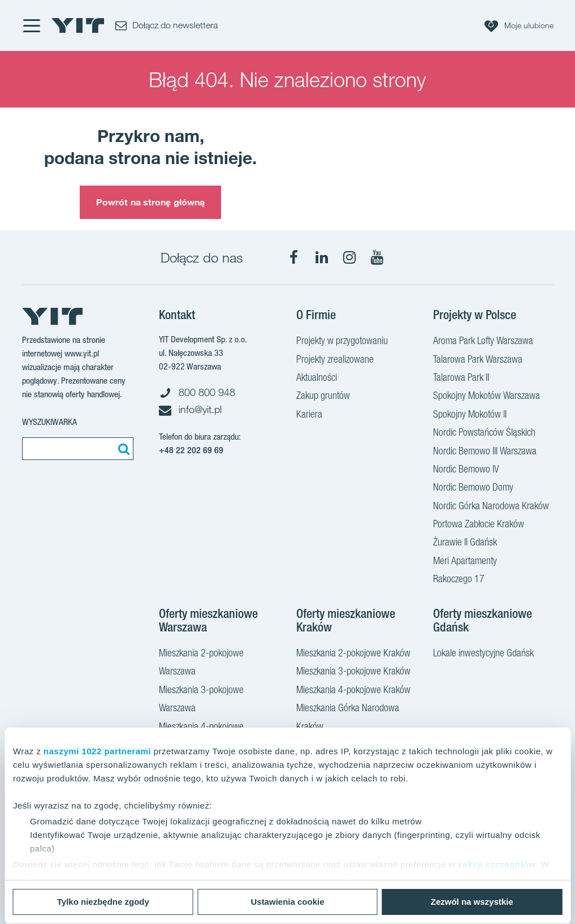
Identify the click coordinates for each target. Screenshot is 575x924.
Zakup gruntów (323, 397)
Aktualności (317, 379)
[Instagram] (349, 257)
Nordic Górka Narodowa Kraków (491, 507)
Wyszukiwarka (49, 422)
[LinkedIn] (322, 257)
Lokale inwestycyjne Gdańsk (483, 654)
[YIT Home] (78, 25)
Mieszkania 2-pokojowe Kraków (353, 654)
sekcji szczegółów (496, 864)
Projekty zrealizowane (335, 360)
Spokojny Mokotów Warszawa (487, 397)
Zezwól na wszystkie (472, 902)
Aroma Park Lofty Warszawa (483, 342)
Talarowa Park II (461, 379)
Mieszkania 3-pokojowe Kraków (353, 672)
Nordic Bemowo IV (466, 470)
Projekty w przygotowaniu (342, 342)
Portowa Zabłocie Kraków (479, 525)
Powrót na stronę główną (150, 202)
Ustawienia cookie (287, 902)
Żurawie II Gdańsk (465, 543)
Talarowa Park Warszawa (478, 360)
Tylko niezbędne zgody (103, 902)
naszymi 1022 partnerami (97, 751)
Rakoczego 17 (459, 580)
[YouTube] (377, 257)
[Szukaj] (122, 449)
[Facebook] (294, 257)
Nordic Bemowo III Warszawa (485, 452)
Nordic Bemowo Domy (473, 488)
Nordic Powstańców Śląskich (484, 433)
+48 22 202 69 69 (191, 450)
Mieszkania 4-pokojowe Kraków (353, 691)
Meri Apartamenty (465, 562)
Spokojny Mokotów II (470, 415)
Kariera (309, 415)
